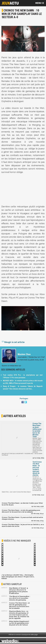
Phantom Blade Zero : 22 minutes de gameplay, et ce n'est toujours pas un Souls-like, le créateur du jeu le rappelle (19, 615)
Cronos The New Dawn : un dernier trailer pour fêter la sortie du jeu (22, 504)
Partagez (24, 399)
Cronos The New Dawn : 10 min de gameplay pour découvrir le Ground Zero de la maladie (21, 512)
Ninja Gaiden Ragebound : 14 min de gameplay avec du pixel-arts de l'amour (19, 624)
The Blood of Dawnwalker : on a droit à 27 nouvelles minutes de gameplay (20, 599)
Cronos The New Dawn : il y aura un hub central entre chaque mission (22, 519)
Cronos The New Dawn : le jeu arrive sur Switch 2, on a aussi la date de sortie (23, 526)
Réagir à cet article (13, 343)
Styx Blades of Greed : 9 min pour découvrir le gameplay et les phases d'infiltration (18, 591)
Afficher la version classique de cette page (23, 635)
